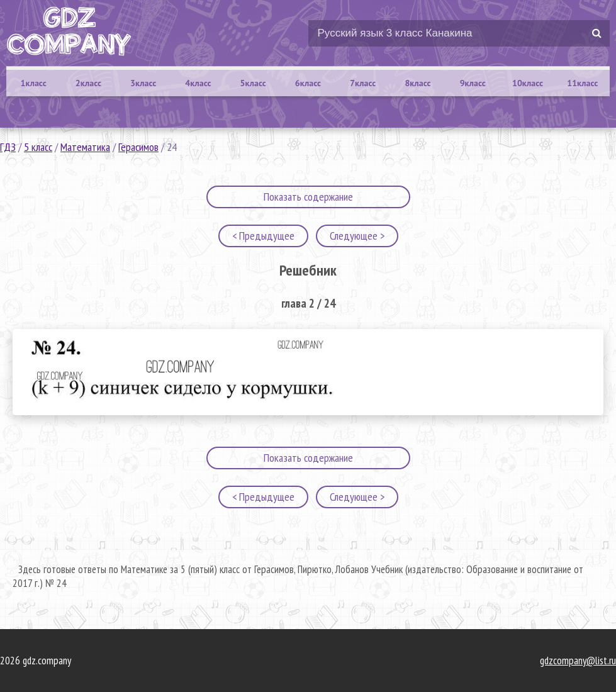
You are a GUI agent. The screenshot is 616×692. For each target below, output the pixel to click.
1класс (34, 83)
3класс (143, 83)
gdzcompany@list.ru (578, 661)
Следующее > (357, 236)
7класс (363, 83)
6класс (308, 83)
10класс (528, 83)
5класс (253, 83)
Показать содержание (308, 197)
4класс (198, 83)
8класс (417, 83)
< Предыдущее (263, 236)
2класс (88, 83)
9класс (473, 83)
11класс (582, 83)
